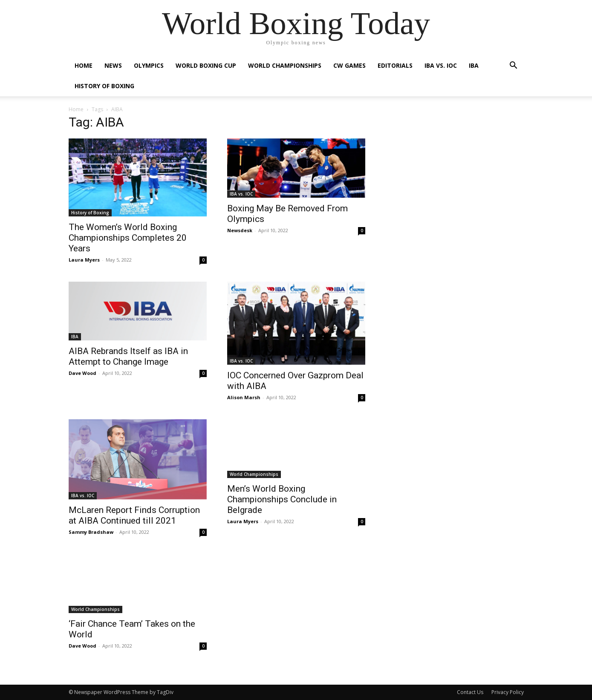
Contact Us (470, 692)
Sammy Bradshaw (91, 532)
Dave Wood (82, 373)
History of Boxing (104, 86)
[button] (514, 66)
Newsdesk (240, 230)
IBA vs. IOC (441, 65)
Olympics (149, 65)
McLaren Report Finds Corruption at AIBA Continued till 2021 (134, 515)
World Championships (285, 65)
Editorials (395, 65)
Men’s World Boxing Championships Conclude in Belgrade (282, 499)
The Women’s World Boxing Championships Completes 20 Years (128, 238)
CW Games (349, 65)
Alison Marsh (244, 397)
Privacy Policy (508, 692)
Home (84, 65)
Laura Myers (84, 260)
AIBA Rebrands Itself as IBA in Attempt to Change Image (128, 356)
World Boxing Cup (206, 65)
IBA (474, 65)
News (113, 65)
